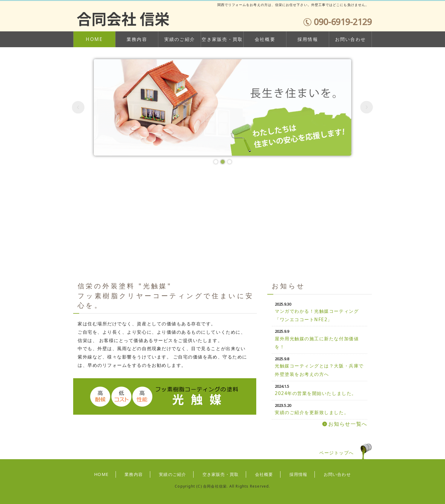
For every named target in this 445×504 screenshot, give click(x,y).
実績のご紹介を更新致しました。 (312, 412)
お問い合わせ (351, 39)
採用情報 (308, 39)
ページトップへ (337, 453)
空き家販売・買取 (222, 39)
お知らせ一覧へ (348, 424)
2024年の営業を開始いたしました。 (316, 393)
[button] (78, 107)
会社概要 (265, 39)
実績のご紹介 (180, 39)
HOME (94, 39)
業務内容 (137, 39)
